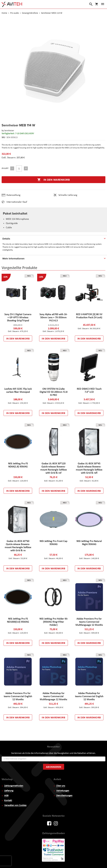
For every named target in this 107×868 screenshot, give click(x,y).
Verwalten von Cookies (15, 805)
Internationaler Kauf (17, 202)
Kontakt (8, 801)
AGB (6, 796)
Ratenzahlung (13, 195)
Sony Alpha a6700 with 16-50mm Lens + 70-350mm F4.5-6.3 (53, 318)
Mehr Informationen (13, 259)
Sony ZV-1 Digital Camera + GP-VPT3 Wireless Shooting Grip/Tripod (18, 318)
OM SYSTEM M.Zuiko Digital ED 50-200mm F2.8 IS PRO (53, 392)
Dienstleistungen (64, 796)
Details (6, 239)
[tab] (53, 238)
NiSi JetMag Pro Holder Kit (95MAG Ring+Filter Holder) (53, 622)
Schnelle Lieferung (68, 195)
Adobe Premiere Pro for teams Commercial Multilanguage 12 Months (89, 622)
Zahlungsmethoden (14, 786)
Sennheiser (9, 131)
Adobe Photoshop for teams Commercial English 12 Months (89, 696)
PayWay (54, 850)
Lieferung (9, 791)
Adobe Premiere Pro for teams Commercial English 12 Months (18, 696)
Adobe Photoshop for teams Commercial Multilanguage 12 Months (53, 696)
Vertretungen (63, 791)
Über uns (61, 786)
